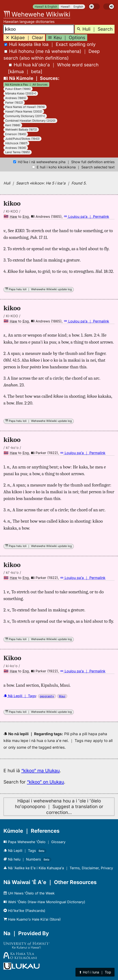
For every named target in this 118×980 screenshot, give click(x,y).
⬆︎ (95, 972)
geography (47, 696)
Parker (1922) (14, 103)
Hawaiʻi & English (46, 7)
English (78, 7)
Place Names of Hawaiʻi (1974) (25, 107)
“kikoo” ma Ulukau (40, 771)
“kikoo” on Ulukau (45, 782)
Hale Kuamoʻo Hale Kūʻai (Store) (32, 919)
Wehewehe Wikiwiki (37, 14)
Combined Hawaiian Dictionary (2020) (30, 121)
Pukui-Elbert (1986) (18, 89)
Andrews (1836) (16, 148)
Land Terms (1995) (18, 152)
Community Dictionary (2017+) (25, 116)
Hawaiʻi (65, 7)
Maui (62, 696)
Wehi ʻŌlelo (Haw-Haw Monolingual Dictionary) (44, 902)
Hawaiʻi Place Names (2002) (24, 112)
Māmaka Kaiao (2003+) (21, 93)
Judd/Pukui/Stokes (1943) (22, 139)
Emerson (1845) (16, 134)
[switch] (94, 7)
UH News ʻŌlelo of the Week (29, 893)
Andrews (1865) (16, 98)
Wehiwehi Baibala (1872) (21, 130)
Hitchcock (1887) (16, 143)
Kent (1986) (13, 125)
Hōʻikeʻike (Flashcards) (24, 911)
